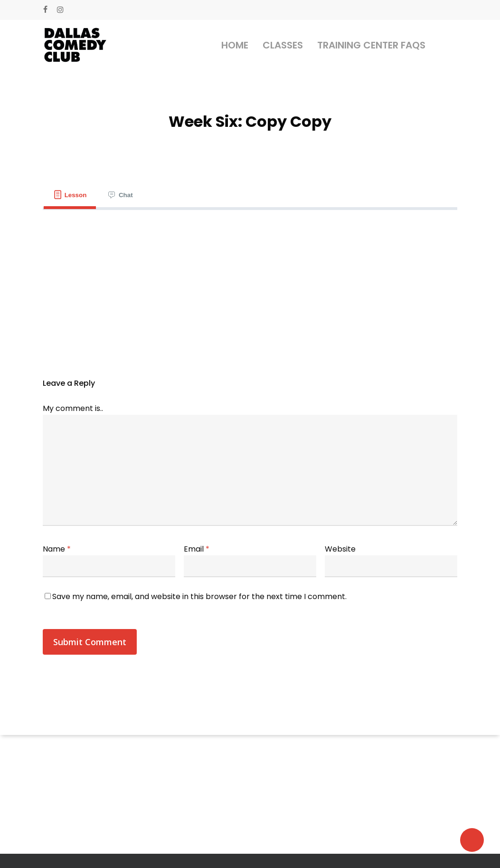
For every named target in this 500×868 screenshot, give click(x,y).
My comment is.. (73, 408)
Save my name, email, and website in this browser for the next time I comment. (199, 596)
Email (197, 549)
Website (340, 549)
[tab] (70, 195)
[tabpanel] (250, 229)
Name (57, 549)
